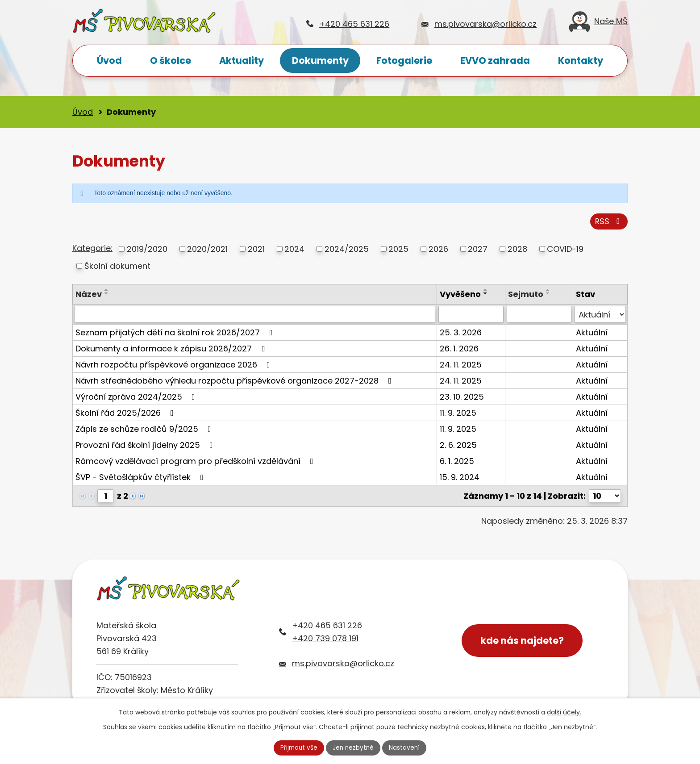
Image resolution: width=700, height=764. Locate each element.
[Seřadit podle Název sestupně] (107, 295)
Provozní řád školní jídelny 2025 (146, 447)
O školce (171, 61)
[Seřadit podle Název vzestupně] (107, 291)
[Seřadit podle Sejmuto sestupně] (548, 295)
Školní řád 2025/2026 (126, 415)
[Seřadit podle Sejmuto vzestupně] (548, 291)
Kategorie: (92, 250)
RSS (609, 223)
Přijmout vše (298, 747)
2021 (256, 250)
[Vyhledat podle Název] (255, 316)
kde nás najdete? (524, 643)
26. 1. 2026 (459, 350)
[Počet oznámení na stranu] (605, 498)
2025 (398, 250)
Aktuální (592, 334)
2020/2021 (207, 250)
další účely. (564, 712)
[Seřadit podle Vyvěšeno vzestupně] (486, 291)
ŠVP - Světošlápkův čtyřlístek (141, 479)
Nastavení (406, 747)
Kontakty (581, 61)
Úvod (109, 61)
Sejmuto (526, 295)
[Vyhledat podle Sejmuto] (539, 316)
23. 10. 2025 (462, 399)
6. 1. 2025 (457, 463)
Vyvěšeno (460, 295)
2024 (294, 250)
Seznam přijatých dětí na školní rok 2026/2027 (176, 334)
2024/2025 (347, 250)
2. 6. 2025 (458, 447)
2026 (438, 250)
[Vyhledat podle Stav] (600, 316)
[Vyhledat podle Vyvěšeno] (471, 316)
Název (89, 295)
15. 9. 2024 (460, 479)
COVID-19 (565, 250)
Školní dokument (117, 267)
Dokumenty (320, 61)
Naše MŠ (598, 24)
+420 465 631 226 (354, 24)
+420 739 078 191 (325, 640)
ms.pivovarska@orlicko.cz (485, 24)
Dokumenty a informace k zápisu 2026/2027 (172, 350)
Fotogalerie (404, 61)
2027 (478, 250)
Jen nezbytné (354, 747)
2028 (517, 250)
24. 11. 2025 (461, 366)
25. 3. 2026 (461, 334)
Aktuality (242, 61)
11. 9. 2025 (458, 415)
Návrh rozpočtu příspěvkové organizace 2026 (175, 366)
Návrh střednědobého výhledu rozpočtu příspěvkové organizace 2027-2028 (235, 382)
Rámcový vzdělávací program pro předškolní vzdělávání (196, 463)
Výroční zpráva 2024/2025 (137, 399)
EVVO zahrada (495, 61)
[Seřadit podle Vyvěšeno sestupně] (486, 295)
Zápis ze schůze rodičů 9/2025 (145, 431)
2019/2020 (147, 250)
